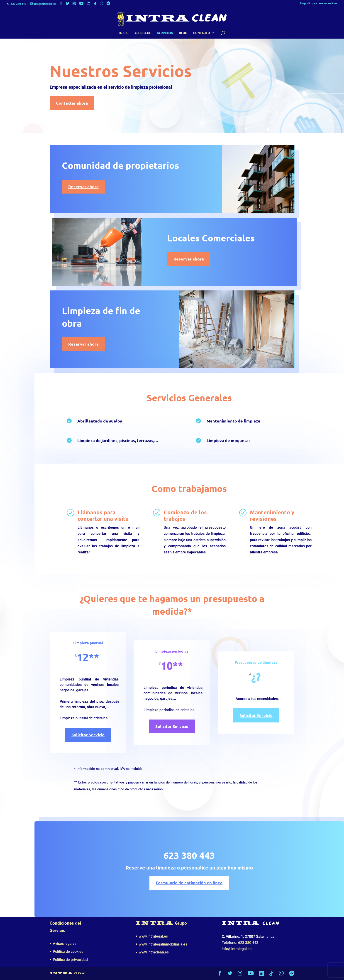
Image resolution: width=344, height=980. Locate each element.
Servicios (165, 33)
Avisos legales (65, 944)
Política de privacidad (70, 960)
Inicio (124, 33)
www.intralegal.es (153, 936)
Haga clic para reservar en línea (319, 4)
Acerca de (143, 33)
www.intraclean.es (154, 952)
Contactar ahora (72, 103)
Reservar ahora (83, 186)
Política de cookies (68, 952)
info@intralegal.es (237, 949)
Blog (183, 33)
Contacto (202, 33)
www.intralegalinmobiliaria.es (163, 944)
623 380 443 (18, 4)
